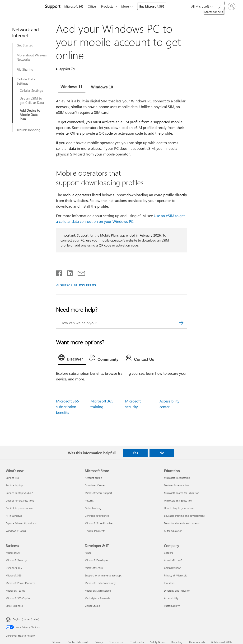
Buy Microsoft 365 (155, 6)
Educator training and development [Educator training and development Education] (184, 516)
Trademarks (137, 642)
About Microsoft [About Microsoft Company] (173, 560)
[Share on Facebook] (59, 272)
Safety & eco (158, 642)
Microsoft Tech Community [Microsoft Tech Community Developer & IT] (100, 583)
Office (93, 6)
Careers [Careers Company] (168, 553)
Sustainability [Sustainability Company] (172, 606)
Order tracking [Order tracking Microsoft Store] (93, 508)
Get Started (25, 45)
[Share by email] (79, 272)
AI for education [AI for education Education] (173, 531)
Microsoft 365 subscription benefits (68, 407)
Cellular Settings (31, 91)
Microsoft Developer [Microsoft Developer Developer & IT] (96, 560)
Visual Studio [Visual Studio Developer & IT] (92, 606)
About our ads (197, 642)
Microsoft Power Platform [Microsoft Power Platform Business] (20, 583)
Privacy (99, 642)
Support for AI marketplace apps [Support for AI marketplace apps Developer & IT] (103, 575)
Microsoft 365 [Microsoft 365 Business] (14, 575)
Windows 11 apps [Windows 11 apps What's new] (16, 531)
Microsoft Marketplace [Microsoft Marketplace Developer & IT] (98, 591)
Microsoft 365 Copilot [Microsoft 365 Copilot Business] (18, 598)
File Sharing (25, 69)
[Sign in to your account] (232, 6)
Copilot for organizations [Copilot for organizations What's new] (20, 500)
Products (109, 6)
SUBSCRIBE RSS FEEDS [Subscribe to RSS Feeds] (78, 285)
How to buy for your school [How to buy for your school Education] (179, 508)
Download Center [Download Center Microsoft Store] (95, 485)
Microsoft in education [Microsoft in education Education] (177, 478)
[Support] (52, 7)
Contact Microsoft (78, 642)
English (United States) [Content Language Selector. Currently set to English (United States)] (26, 619)
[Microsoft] (22, 7)
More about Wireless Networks (32, 57)
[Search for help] (220, 6)
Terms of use (117, 642)
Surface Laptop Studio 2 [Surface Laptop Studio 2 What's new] (19, 493)
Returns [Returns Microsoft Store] (89, 500)
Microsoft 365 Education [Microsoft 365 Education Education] (178, 500)
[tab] (72, 87)
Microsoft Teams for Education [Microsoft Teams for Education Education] (182, 493)
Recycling (177, 642)
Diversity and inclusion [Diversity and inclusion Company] (177, 591)
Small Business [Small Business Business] (14, 606)
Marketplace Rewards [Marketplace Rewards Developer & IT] (97, 598)
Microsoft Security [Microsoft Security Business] (16, 560)
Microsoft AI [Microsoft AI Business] (13, 553)
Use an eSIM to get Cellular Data (32, 100)
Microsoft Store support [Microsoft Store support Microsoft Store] (98, 493)
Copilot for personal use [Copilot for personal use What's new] (19, 508)
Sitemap (56, 642)
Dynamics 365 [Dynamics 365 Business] (14, 568)
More (128, 6)
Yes (135, 453)
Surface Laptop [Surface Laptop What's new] (14, 485)
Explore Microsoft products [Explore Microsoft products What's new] (21, 523)
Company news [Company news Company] (173, 568)
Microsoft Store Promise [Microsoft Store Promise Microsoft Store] (99, 523)
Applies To (67, 69)
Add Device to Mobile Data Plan (30, 115)
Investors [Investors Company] (169, 583)
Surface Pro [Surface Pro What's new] (12, 478)
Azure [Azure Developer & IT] (88, 553)
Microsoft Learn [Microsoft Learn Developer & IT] (94, 568)
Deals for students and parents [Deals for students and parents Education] (182, 523)
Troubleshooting (28, 130)
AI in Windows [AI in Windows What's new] (14, 516)
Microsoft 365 (74, 6)
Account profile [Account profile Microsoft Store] (93, 478)
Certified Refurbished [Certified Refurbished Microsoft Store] (97, 516)
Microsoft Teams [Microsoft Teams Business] (15, 591)
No (162, 453)
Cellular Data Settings (26, 81)
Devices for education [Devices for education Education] (176, 485)
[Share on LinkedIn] (68, 272)
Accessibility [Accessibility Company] (171, 598)
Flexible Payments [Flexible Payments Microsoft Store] (95, 531)
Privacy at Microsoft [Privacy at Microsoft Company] (175, 575)
